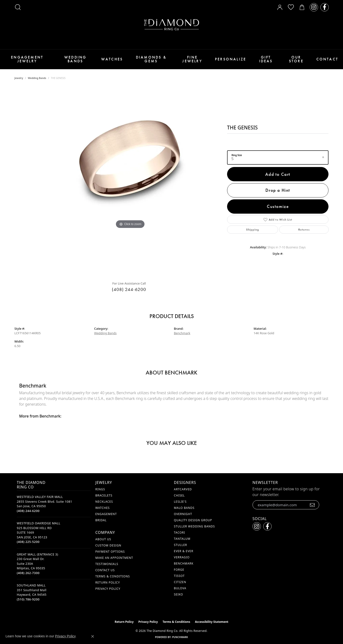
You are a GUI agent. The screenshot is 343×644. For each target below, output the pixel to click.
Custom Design (108, 545)
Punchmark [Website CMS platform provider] (180, 637)
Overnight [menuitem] (183, 514)
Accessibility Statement (212, 622)
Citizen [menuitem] (180, 582)
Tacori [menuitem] (180, 533)
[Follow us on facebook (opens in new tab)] (325, 7)
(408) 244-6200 (129, 289)
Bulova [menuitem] (180, 588)
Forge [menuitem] (179, 570)
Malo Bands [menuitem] (184, 508)
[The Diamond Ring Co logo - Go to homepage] (172, 25)
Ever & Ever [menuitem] (184, 551)
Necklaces (104, 502)
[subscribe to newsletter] (312, 505)
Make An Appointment (114, 558)
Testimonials (107, 564)
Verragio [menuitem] (182, 557)
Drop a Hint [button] (278, 190)
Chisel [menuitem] (179, 495)
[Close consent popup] (93, 636)
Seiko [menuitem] (179, 594)
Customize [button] (278, 206)
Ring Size (237, 155)
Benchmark (182, 333)
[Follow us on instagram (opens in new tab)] (314, 7)
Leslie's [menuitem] (180, 502)
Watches (112, 59)
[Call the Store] (28, 511)
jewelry (19, 78)
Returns (304, 230)
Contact (327, 59)
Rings (100, 489)
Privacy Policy (108, 589)
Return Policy (108, 583)
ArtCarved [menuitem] (183, 489)
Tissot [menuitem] (179, 576)
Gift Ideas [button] (266, 59)
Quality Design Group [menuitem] (193, 520)
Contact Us (105, 570)
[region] (130, 182)
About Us (103, 539)
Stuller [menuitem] (181, 545)
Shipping (253, 230)
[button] (18, 7)
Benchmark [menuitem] (184, 563)
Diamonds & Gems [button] (151, 59)
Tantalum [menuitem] (182, 539)
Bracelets (104, 495)
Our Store (296, 59)
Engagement (106, 514)
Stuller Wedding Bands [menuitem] (194, 526)
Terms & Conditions (113, 576)
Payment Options (110, 552)
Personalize (231, 59)
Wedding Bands (75, 59)
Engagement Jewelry (27, 59)
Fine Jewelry (192, 59)
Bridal (101, 520)
